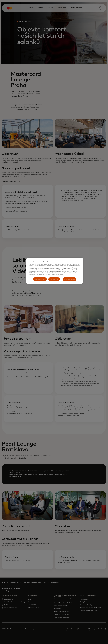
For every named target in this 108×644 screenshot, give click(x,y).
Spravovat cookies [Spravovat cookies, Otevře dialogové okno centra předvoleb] (69, 279)
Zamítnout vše (54, 279)
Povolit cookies (40, 279)
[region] (55, 271)
